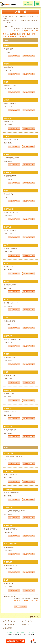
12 (32, 31)
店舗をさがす (26, 625)
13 (34, 31)
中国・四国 (12, 37)
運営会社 (10, 632)
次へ (37, 31)
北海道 (12, 34)
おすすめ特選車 (9, 625)
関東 (23, 34)
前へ (15, 31)
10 (27, 31)
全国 (4, 34)
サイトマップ (30, 632)
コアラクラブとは (9, 621)
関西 (5, 37)
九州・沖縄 (22, 37)
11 (29, 31)
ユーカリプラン (27, 621)
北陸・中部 (31, 34)
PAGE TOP (35, 617)
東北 (18, 34)
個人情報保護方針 (19, 632)
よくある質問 (8, 628)
